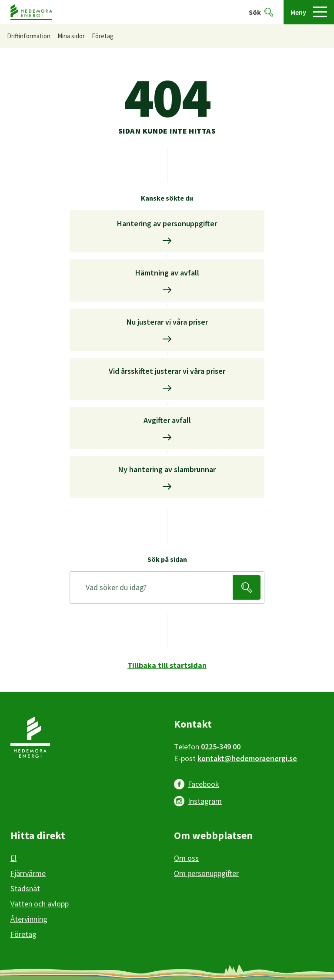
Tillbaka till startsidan (167, 665)
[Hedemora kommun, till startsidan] (31, 12)
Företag (103, 36)
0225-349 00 (221, 747)
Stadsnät (25, 888)
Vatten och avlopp (40, 904)
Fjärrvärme (28, 873)
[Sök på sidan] (153, 587)
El (13, 858)
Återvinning (29, 919)
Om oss (186, 858)
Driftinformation (29, 36)
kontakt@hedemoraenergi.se (247, 758)
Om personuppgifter (206, 873)
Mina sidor (71, 36)
